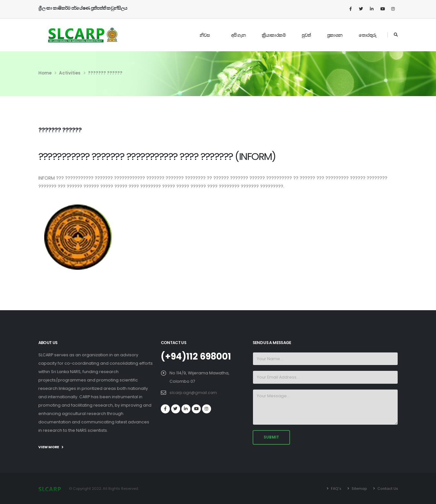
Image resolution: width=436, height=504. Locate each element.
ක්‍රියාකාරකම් (274, 35)
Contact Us (387, 489)
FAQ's (336, 489)
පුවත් (306, 35)
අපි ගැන (238, 35)
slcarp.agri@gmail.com (194, 392)
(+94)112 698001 (198, 356)
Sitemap (359, 489)
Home (45, 73)
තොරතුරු (368, 35)
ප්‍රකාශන (335, 35)
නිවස (205, 35)
